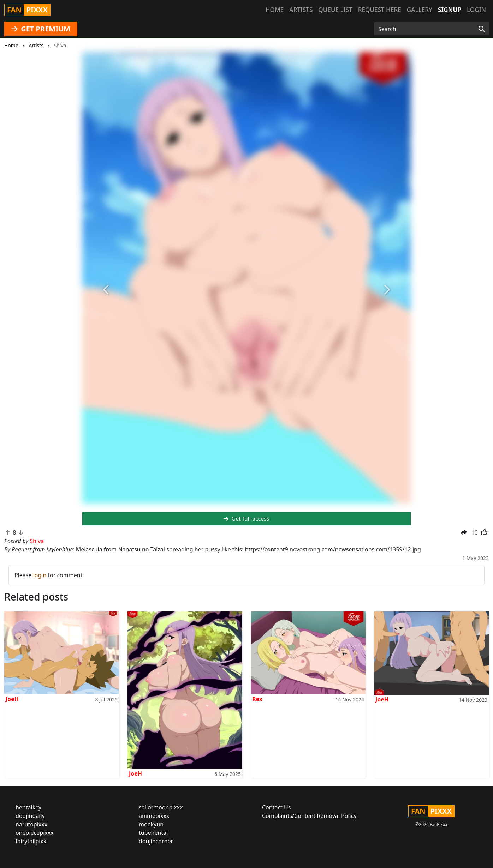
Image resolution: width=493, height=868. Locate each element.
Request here (380, 10)
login (40, 575)
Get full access (246, 519)
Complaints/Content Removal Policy (309, 816)
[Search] (482, 29)
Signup (450, 10)
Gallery (420, 10)
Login (476, 10)
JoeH (12, 699)
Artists (301, 10)
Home (275, 10)
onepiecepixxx (35, 833)
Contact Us (276, 807)
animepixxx (154, 816)
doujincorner (156, 841)
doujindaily (30, 816)
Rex (257, 699)
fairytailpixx (31, 841)
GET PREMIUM (41, 29)
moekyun (151, 824)
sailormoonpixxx (161, 807)
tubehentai (153, 833)
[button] (107, 290)
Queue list (335, 10)
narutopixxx (31, 824)
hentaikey (28, 807)
